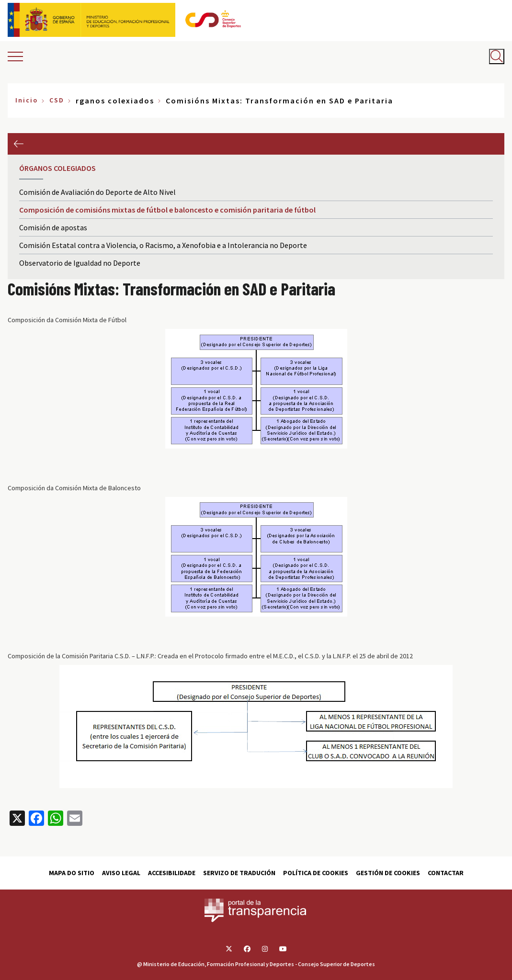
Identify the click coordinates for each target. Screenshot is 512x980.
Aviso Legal (121, 873)
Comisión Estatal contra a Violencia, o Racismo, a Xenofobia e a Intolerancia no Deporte (163, 245)
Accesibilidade (172, 873)
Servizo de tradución (239, 873)
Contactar (446, 873)
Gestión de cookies (388, 873)
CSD (57, 100)
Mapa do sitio (72, 873)
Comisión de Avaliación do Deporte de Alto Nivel (97, 192)
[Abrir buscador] (497, 56)
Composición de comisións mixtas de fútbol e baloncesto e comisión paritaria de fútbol (167, 210)
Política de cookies (316, 873)
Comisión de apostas (53, 227)
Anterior (18, 144)
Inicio (27, 100)
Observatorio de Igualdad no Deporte (80, 263)
